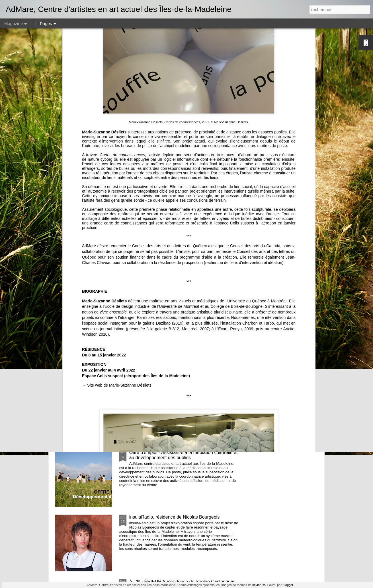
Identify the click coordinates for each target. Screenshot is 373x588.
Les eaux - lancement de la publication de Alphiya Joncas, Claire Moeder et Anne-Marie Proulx (179, 390)
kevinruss (259, 585)
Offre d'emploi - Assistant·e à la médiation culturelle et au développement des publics (184, 455)
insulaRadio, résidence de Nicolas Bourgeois (175, 517)
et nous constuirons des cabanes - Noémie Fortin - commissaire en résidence (180, 261)
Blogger (288, 585)
